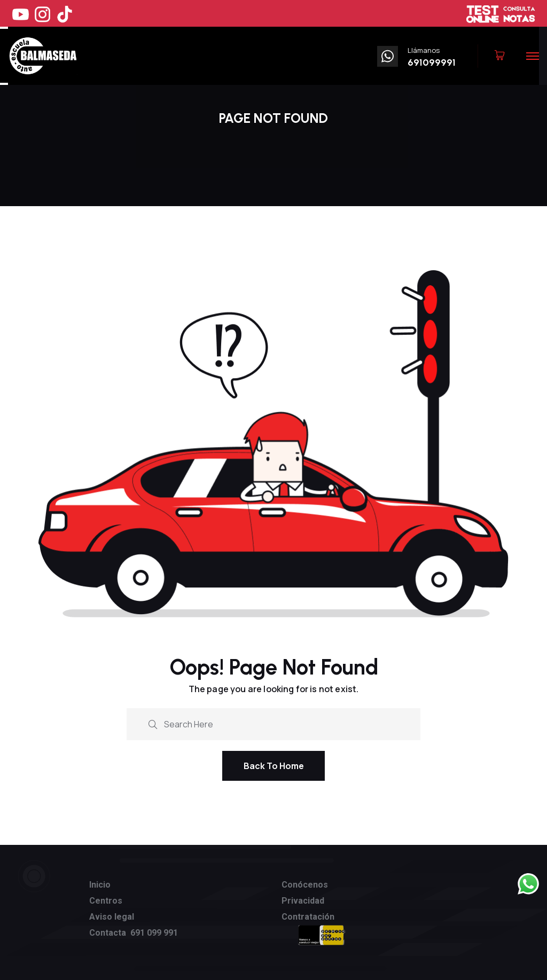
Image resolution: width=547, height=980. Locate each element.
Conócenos (305, 885)
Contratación (308, 917)
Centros (106, 901)
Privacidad (303, 901)
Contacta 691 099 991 (134, 933)
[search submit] (153, 723)
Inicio (100, 885)
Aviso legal (112, 917)
